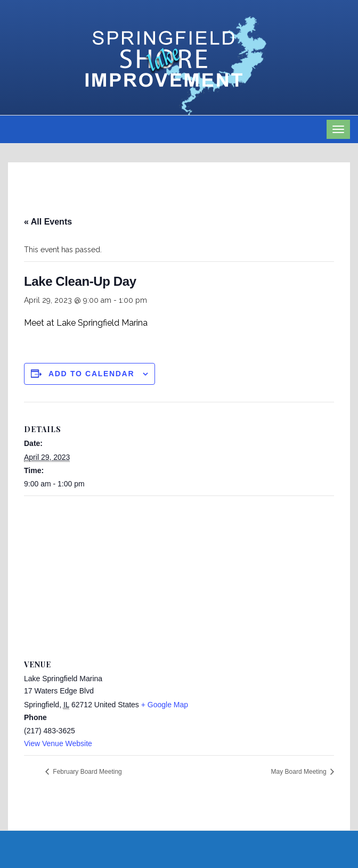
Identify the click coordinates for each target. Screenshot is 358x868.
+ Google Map (165, 705)
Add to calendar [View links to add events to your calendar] (91, 374)
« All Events (48, 222)
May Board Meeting (300, 772)
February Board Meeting (87, 772)
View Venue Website (58, 743)
